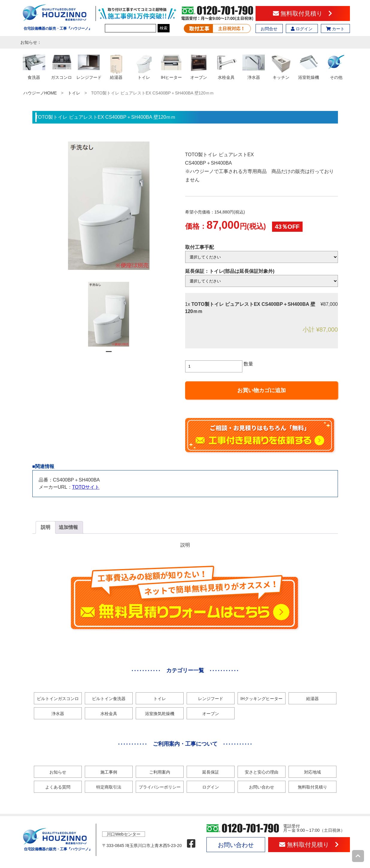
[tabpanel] (109, 314)
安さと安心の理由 (262, 772)
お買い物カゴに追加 (262, 390)
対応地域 (312, 772)
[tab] (46, 527)
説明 (46, 527)
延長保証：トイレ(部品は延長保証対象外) (230, 271)
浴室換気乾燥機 (160, 714)
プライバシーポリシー (160, 787)
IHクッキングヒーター (262, 699)
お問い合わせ (262, 787)
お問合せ (269, 29)
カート (335, 29)
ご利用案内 (160, 772)
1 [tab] (109, 354)
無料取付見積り (303, 13)
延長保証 (211, 772)
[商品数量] (214, 366)
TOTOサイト (86, 487)
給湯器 (312, 699)
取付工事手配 (200, 247)
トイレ (74, 93)
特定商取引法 (109, 787)
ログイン (302, 29)
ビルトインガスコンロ (58, 699)
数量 (248, 364)
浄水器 (58, 714)
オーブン (211, 714)
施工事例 (109, 772)
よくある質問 (58, 787)
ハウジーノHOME (40, 93)
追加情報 (68, 527)
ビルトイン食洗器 (109, 699)
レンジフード (211, 699)
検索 (164, 28)
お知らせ (58, 772)
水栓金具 (109, 714)
